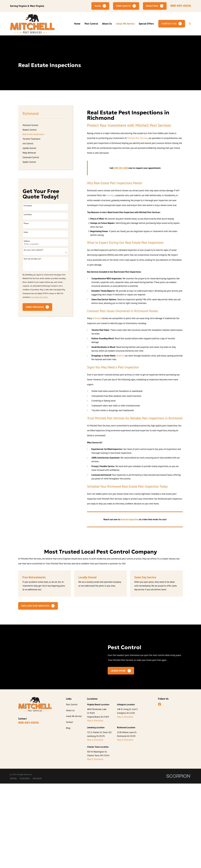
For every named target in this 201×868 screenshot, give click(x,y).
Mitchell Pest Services (137, 138)
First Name (28, 206)
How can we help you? (32, 259)
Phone (26, 223)
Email (26, 232)
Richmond (97, 318)
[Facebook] (160, 790)
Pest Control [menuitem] (91, 24)
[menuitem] (46, 125)
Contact (70, 808)
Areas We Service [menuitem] (125, 24)
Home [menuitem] (77, 24)
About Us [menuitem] (107, 24)
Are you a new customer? (34, 250)
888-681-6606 (181, 6)
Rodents (120, 356)
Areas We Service (74, 802)
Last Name (28, 215)
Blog (68, 814)
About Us (70, 796)
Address (27, 241)
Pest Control (72, 790)
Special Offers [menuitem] (146, 24)
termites (110, 195)
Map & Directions (95, 806)
